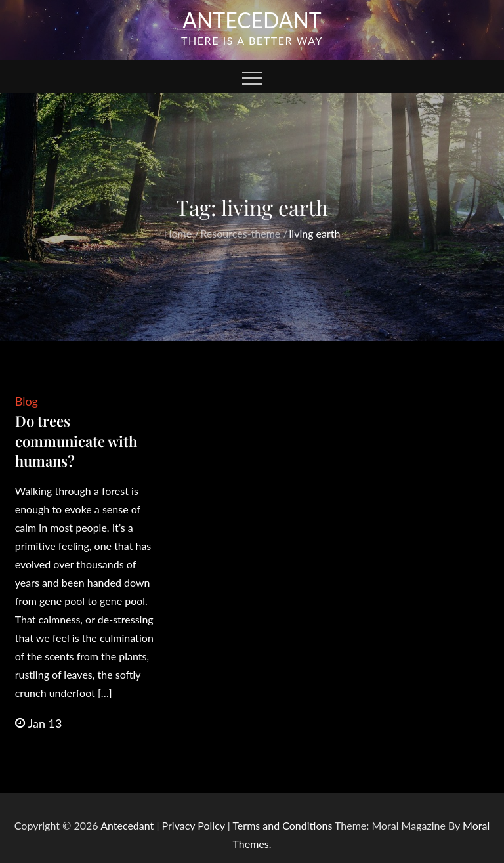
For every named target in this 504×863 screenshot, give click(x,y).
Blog (27, 401)
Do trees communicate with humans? (76, 441)
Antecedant (252, 20)
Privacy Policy (194, 825)
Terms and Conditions (283, 825)
